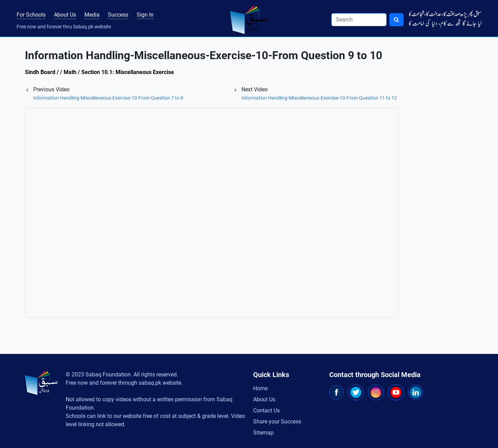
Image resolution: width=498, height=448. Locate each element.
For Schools (31, 15)
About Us (65, 15)
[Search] (359, 20)
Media (92, 15)
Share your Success (277, 422)
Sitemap (263, 433)
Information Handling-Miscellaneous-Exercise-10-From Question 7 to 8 (108, 98)
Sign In (145, 15)
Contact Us (266, 410)
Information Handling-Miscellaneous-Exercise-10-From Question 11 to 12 (319, 98)
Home (260, 388)
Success (118, 15)
